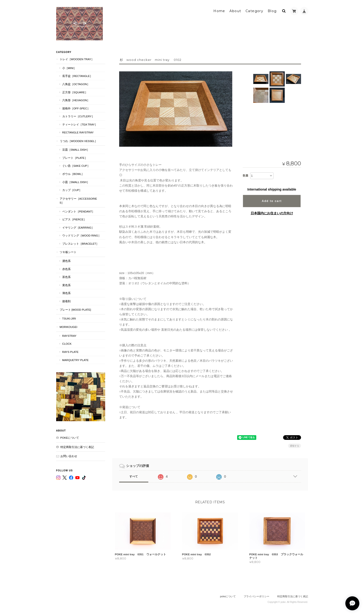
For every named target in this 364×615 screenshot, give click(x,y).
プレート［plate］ (75, 158)
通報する (295, 446)
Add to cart (272, 201)
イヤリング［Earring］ (78, 228)
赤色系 (66, 269)
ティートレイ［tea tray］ (80, 124)
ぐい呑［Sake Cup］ (76, 166)
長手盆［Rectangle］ (78, 76)
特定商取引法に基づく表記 (77, 447)
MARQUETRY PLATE (76, 360)
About (235, 11)
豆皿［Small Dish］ (76, 150)
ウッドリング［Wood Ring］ (82, 235)
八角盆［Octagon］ (76, 84)
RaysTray (69, 336)
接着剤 (66, 301)
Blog (272, 11)
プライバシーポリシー (257, 596)
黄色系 (66, 285)
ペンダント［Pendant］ (79, 211)
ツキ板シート (68, 252)
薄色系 (66, 293)
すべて (134, 476)
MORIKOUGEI (69, 327)
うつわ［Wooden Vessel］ (79, 141)
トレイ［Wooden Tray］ (77, 59)
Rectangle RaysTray (78, 132)
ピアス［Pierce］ (74, 219)
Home (219, 11)
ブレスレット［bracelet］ (81, 244)
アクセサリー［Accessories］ (78, 201)
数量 (246, 176)
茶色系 (66, 277)
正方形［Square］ (75, 92)
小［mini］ (69, 68)
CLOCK (67, 344)
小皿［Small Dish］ (76, 182)
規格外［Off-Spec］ (76, 108)
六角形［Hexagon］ (76, 100)
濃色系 (66, 261)
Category (254, 11)
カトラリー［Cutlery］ (78, 116)
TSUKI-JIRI (69, 318)
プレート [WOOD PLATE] (75, 310)
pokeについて (70, 438)
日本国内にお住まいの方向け (272, 213)
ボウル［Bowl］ (73, 174)
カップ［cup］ (72, 190)
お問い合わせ (69, 456)
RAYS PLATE (70, 352)
